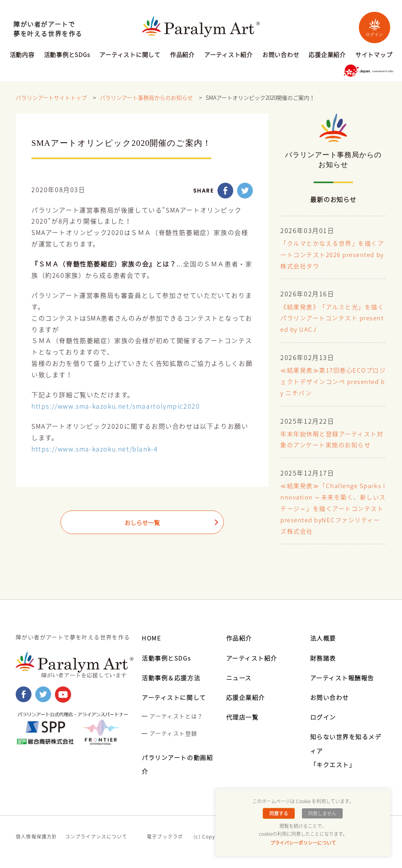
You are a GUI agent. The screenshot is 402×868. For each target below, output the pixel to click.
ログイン (375, 27)
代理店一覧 (243, 717)
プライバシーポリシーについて (303, 843)
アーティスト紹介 (228, 55)
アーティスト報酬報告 (344, 677)
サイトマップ (374, 55)
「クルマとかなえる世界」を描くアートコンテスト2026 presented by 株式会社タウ (333, 255)
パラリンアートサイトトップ (51, 98)
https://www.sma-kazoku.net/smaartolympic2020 (116, 406)
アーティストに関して (130, 55)
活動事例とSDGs (67, 55)
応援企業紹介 (327, 55)
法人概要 (324, 638)
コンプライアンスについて (96, 837)
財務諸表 (324, 658)
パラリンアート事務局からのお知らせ (146, 98)
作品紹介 (182, 55)
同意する (280, 813)
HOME (152, 638)
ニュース (240, 677)
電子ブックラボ (165, 837)
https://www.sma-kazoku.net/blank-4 (95, 449)
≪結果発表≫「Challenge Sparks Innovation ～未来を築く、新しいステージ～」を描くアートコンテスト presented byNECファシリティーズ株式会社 (332, 509)
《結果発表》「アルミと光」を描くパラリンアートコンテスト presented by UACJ (332, 319)
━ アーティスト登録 (169, 733)
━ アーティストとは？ (172, 716)
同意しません (322, 813)
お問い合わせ (281, 55)
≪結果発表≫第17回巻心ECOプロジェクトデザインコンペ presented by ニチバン (333, 382)
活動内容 (22, 55)
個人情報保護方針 (37, 837)
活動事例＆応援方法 (173, 677)
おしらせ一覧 (142, 523)
